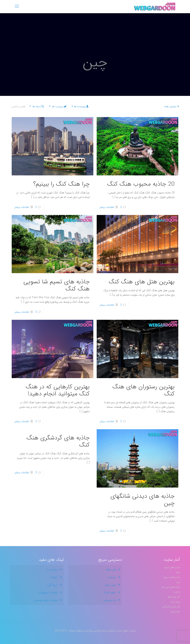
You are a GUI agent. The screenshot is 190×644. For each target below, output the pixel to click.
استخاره (112, 577)
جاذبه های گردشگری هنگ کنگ (58, 441)
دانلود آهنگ (109, 593)
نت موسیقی (110, 600)
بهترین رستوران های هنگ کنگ (144, 390)
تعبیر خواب (110, 585)
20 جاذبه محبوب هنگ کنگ (141, 184)
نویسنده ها (80, 106)
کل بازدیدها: (173, 597)
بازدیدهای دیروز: (171, 577)
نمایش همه (172, 106)
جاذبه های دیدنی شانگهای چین (142, 500)
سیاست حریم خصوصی (46, 600)
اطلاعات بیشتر (107, 207)
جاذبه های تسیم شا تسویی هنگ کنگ (56, 285)
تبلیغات (54, 577)
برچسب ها (57, 106)
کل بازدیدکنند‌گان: (170, 607)
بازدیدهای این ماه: (170, 587)
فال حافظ (111, 570)
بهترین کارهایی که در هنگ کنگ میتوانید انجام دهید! (58, 390)
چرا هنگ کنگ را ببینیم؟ (61, 184)
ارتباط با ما (52, 570)
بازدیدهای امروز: (171, 567)
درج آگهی (52, 585)
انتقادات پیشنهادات (48, 593)
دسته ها (36, 106)
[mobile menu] (17, 7)
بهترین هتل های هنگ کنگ (142, 282)
